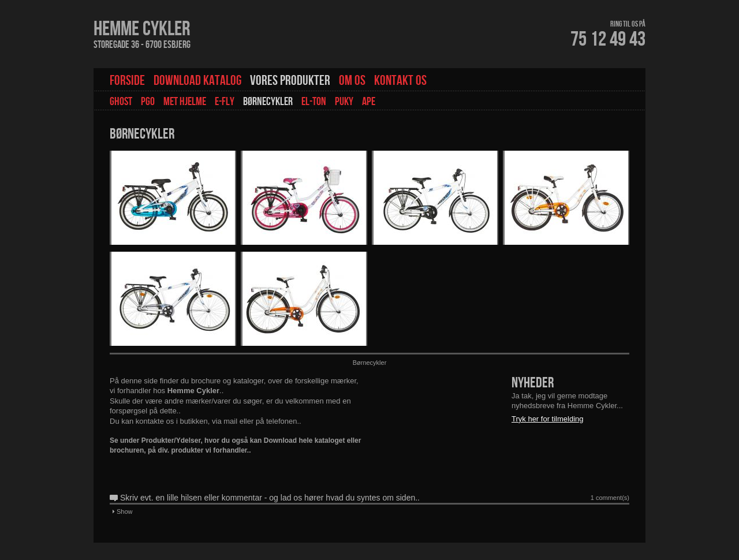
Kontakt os (400, 81)
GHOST (121, 102)
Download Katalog (197, 81)
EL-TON (314, 102)
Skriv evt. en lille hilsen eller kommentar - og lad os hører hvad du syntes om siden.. (270, 498)
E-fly (225, 102)
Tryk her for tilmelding (548, 419)
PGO (148, 102)
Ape (369, 102)
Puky (344, 102)
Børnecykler (268, 102)
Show (125, 512)
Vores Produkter (290, 81)
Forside (127, 81)
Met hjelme (185, 102)
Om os (352, 81)
